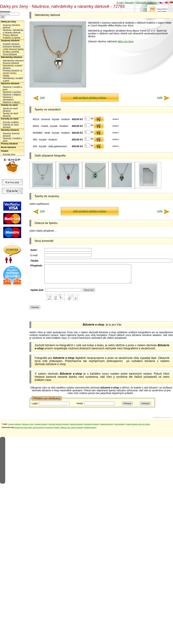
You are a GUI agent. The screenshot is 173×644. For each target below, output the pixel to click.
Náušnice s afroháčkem (8, 98)
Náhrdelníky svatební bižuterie (13, 67)
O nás (120, 3)
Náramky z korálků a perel (12, 140)
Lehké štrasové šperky (13, 49)
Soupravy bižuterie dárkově (11, 26)
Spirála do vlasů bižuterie (10, 110)
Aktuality (129, 3)
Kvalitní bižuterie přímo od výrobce (138, 428)
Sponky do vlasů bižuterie (10, 115)
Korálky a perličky (11, 52)
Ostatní (5, 151)
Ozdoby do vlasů (9, 105)
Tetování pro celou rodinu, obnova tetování (29, 431)
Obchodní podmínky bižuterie (59, 428)
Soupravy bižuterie (10, 41)
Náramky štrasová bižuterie (11, 135)
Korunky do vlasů (10, 119)
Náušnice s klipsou (11, 102)
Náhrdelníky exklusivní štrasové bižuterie (13, 62)
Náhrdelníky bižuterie (12, 57)
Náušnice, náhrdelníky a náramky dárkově (13, 31)
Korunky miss (9, 154)
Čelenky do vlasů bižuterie (11, 126)
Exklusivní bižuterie (12, 47)
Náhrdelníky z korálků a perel (13, 80)
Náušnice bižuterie (10, 84)
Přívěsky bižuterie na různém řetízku (12, 72)
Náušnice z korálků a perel (12, 88)
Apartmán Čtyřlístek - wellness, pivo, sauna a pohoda (64, 431)
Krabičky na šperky (12, 38)
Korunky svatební (11, 122)
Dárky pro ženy (8, 22)
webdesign (156, 421)
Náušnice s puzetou (12, 92)
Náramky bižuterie (10, 130)
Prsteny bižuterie (9, 144)
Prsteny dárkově (10, 35)
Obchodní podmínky (147, 3)
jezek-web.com (166, 421)
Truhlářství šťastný (90, 431)
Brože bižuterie (8, 147)
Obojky (6, 76)
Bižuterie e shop (28, 428)
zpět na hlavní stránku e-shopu (90, 98)
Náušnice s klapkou (12, 95)
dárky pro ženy (125, 41)
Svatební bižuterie (11, 44)
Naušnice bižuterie (76, 428)
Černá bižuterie (10, 54)
